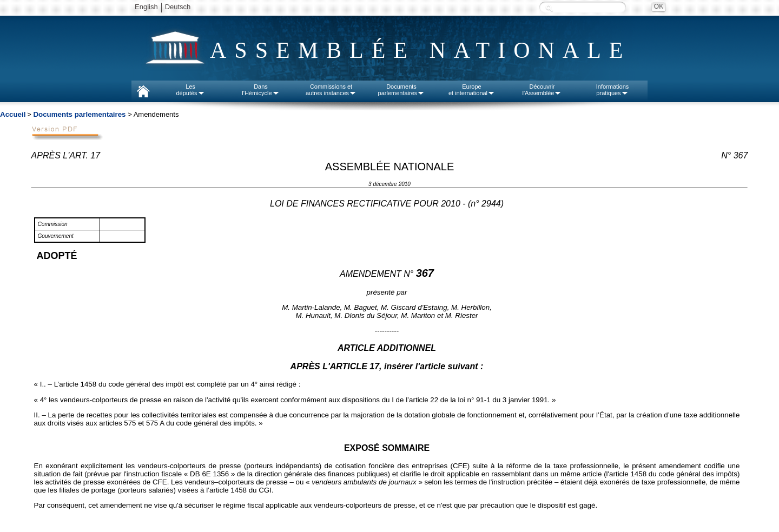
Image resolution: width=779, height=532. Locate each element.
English (146, 7)
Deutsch (178, 7)
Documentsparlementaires (402, 90)
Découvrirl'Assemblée (542, 90)
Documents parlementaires (79, 114)
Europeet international (472, 90)
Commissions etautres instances (331, 90)
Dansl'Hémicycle (260, 90)
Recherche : (549, 8)
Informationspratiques (613, 90)
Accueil (13, 114)
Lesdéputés (190, 90)
